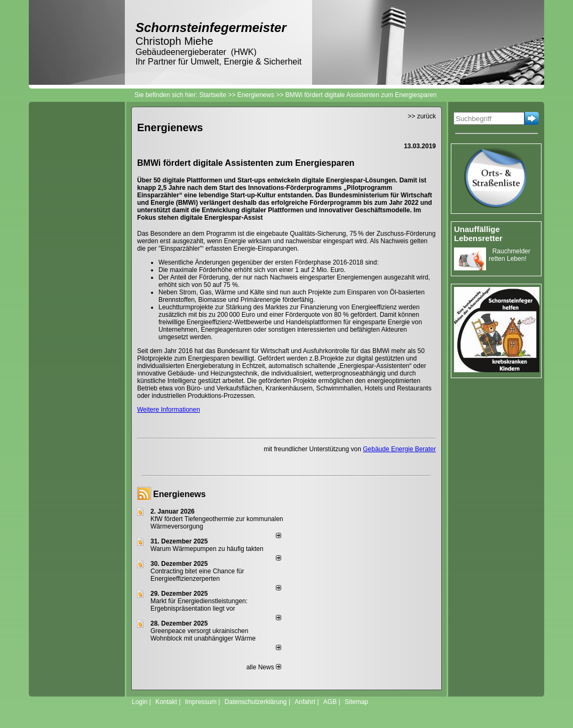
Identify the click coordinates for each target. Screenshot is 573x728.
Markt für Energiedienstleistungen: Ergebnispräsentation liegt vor (199, 605)
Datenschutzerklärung (256, 702)
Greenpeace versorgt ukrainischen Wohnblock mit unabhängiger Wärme (203, 635)
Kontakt (166, 702)
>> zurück (422, 116)
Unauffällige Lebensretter (478, 234)
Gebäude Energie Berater (399, 449)
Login (140, 702)
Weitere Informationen (169, 410)
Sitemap (356, 702)
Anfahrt (305, 702)
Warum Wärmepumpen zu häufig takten (207, 549)
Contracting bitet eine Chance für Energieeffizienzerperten (197, 575)
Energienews (180, 494)
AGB (330, 702)
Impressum (201, 702)
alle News (264, 667)
